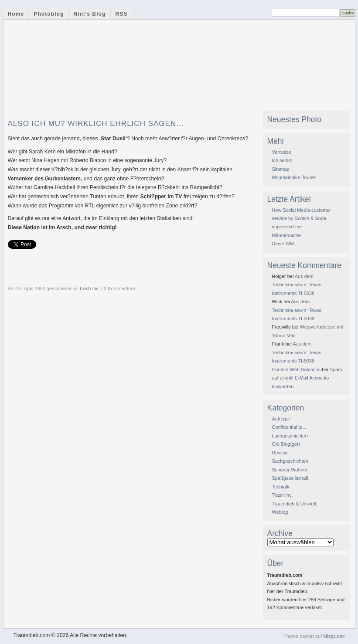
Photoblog (49, 14)
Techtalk (280, 487)
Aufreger (281, 419)
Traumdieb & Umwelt (294, 504)
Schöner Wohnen (290, 470)
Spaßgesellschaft (290, 478)
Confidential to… (289, 427)
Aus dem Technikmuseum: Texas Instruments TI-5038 (296, 285)
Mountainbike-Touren (294, 177)
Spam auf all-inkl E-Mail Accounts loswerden (307, 378)
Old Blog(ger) (286, 444)
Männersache (286, 235)
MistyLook (334, 636)
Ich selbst (282, 160)
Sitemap (280, 169)
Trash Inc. (89, 288)
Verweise (281, 152)
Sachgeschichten (290, 461)
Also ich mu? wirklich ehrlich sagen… (96, 124)
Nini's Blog (89, 14)
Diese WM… (285, 244)
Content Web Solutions (296, 369)
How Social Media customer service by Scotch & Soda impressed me (301, 219)
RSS (121, 14)
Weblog (280, 512)
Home (16, 14)
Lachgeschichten (290, 436)
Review (280, 453)
